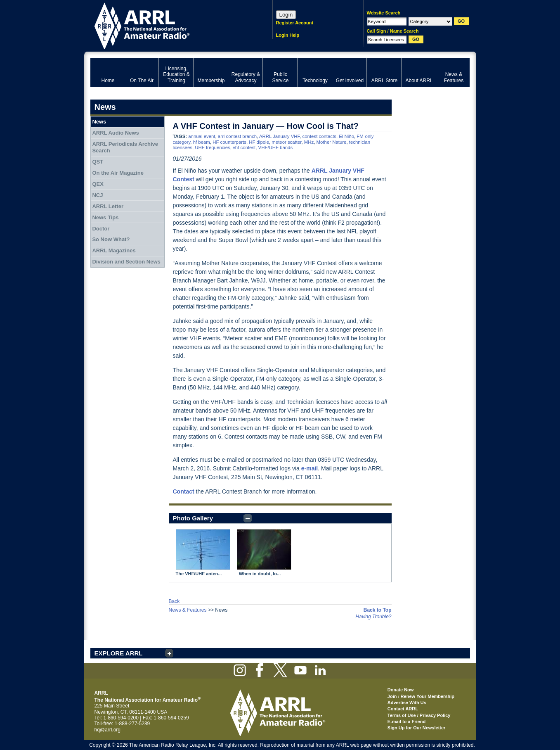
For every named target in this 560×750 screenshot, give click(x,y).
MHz (309, 142)
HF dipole (259, 142)
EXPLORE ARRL (119, 653)
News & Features (188, 610)
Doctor (101, 229)
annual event (202, 136)
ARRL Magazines (114, 250)
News (99, 122)
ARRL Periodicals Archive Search (125, 147)
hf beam (202, 142)
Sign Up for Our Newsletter (417, 728)
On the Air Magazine (118, 173)
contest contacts (319, 136)
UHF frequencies (212, 147)
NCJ (97, 195)
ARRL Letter (108, 206)
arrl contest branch (237, 136)
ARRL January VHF (279, 136)
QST (98, 162)
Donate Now (401, 690)
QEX (98, 184)
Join (392, 696)
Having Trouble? (373, 617)
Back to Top (378, 610)
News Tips (105, 217)
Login (286, 15)
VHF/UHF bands (276, 147)
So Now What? (111, 239)
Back (174, 601)
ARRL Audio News (115, 133)
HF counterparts (229, 142)
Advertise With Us (407, 703)
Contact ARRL (403, 709)
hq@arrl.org (108, 730)
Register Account (295, 23)
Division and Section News (126, 262)
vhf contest (244, 147)
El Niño (346, 136)
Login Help (288, 35)
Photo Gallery (193, 518)
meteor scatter (286, 142)
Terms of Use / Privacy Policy (419, 715)
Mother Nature (332, 142)
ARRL (171, 25)
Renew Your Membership (428, 696)
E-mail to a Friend (406, 722)
